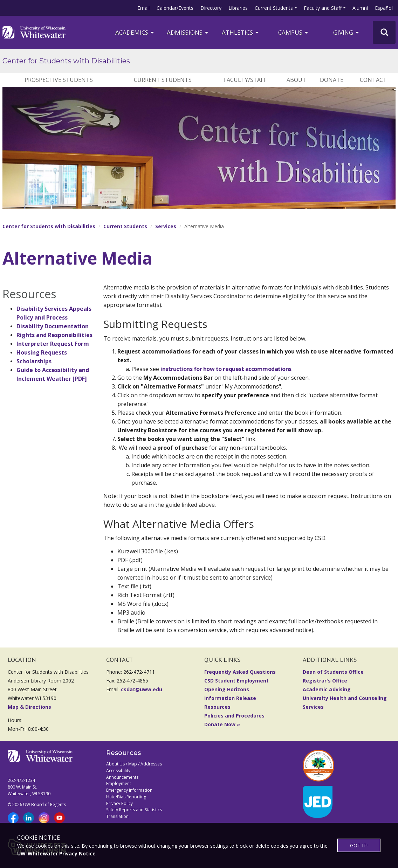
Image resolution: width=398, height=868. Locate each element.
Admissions (188, 32)
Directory (211, 8)
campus (294, 32)
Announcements (122, 777)
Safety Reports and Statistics (134, 810)
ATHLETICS (241, 32)
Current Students (274, 8)
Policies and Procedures (234, 716)
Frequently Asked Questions (240, 672)
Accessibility (118, 771)
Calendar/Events (175, 8)
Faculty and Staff (323, 8)
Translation (117, 816)
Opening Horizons (227, 689)
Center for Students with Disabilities (66, 61)
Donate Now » (222, 724)
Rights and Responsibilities (54, 335)
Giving (346, 32)
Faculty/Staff (245, 80)
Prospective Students (59, 80)
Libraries (238, 8)
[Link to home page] (34, 32)
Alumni (360, 8)
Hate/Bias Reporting (126, 797)
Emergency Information (129, 790)
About (296, 80)
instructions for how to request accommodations (226, 369)
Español (384, 8)
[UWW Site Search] (384, 32)
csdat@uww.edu (142, 689)
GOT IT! (358, 845)
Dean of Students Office (333, 672)
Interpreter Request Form (53, 344)
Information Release (230, 698)
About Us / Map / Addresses (134, 764)
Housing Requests (42, 352)
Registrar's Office (325, 681)
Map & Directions (29, 707)
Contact (373, 80)
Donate (332, 80)
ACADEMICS (135, 32)
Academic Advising (327, 689)
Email (143, 8)
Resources (217, 707)
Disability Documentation (53, 326)
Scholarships (34, 361)
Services (166, 226)
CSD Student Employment (236, 681)
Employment (119, 783)
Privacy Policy (119, 803)
